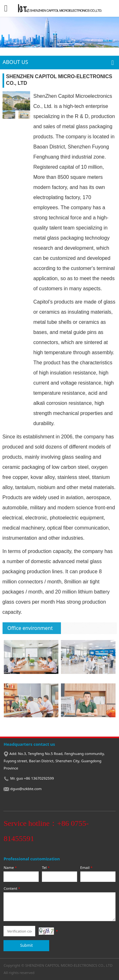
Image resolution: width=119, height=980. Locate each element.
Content (12, 888)
